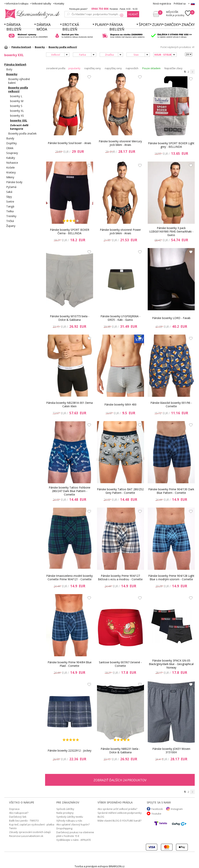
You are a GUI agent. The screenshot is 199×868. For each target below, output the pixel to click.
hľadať (133, 14)
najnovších (132, 68)
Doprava (14, 809)
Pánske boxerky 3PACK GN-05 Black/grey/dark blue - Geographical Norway (171, 664)
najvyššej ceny (113, 68)
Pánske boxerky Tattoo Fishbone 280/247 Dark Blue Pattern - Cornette (70, 491)
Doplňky (11, 143)
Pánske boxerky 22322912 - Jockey (69, 750)
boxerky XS (17, 116)
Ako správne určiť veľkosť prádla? (117, 809)
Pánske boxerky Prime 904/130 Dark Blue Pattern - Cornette (171, 491)
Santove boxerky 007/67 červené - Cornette (120, 664)
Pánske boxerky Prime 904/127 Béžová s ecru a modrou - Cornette (120, 577)
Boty (9, 69)
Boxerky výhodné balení (19, 81)
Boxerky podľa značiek (22, 133)
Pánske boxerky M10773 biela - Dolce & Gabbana (70, 318)
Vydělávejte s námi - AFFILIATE (74, 840)
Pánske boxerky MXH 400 (120, 404)
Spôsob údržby (65, 809)
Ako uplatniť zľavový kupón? (73, 824)
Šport (144, 24)
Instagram (177, 809)
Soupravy (12, 153)
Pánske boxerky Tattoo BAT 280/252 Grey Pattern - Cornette (120, 491)
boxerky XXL (19, 120)
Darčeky (172, 24)
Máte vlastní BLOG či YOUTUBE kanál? (120, 821)
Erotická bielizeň (71, 27)
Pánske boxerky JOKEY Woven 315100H (171, 750)
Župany (11, 226)
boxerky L (16, 96)
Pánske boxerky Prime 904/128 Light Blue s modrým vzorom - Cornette (171, 577)
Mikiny (10, 177)
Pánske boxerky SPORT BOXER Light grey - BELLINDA (171, 145)
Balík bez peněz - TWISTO (24, 821)
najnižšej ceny (93, 68)
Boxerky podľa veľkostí (18, 89)
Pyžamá (11, 187)
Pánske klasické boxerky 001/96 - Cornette (171, 404)
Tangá (10, 206)
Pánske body (14, 182)
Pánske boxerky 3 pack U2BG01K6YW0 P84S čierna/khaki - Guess (171, 232)
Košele (10, 167)
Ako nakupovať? (19, 813)
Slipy (9, 197)
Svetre (10, 201)
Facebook (157, 809)
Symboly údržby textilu (70, 817)
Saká (9, 192)
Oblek (10, 148)
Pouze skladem (151, 68)
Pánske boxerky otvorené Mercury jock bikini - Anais (120, 143)
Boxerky (12, 74)
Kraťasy (11, 172)
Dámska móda (44, 27)
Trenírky (11, 216)
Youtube (156, 814)
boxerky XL (17, 111)
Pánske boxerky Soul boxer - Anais (69, 143)
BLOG (101, 817)
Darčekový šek (18, 817)
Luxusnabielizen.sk (32, 14)
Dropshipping (64, 828)
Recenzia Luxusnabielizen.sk (26, 836)
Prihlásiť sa (180, 4)
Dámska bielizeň (14, 27)
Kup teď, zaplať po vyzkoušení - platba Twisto (32, 826)
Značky (188, 24)
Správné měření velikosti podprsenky (120, 813)
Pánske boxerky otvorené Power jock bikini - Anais (120, 231)
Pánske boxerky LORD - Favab (171, 318)
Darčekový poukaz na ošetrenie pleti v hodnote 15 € (75, 834)
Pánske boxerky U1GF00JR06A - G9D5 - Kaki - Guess (120, 318)
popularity (74, 68)
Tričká (10, 221)
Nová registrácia (162, 4)
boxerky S (16, 106)
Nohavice (12, 163)
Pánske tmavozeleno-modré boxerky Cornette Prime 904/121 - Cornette (69, 577)
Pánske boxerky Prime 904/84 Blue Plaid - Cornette (70, 664)
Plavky (101, 24)
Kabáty (11, 158)
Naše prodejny (65, 813)
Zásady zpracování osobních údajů (30, 832)
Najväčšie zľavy (173, 68)
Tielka (10, 211)
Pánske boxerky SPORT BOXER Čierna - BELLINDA (70, 231)
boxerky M (17, 101)
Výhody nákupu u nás (69, 821)
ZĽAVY (157, 24)
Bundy (10, 138)
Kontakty (59, 4)
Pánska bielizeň (117, 27)
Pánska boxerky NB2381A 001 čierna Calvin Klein (69, 404)
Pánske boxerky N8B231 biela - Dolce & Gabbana (120, 750)
